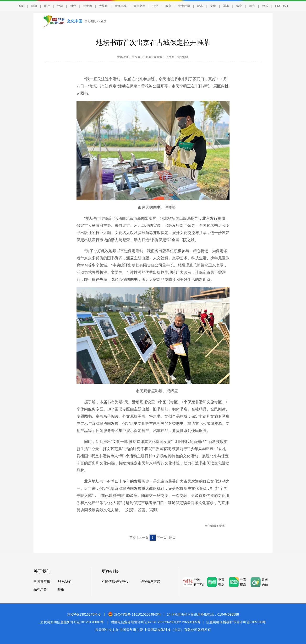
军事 (226, 6)
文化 (213, 6)
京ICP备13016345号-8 (84, 614)
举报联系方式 (150, 582)
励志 (200, 6)
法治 (155, 6)
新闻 (34, 6)
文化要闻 (90, 21)
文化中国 (75, 21)
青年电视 (121, 6)
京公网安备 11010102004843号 (135, 614)
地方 (252, 6)
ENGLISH (281, 6)
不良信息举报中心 (115, 582)
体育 (239, 6)
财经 (73, 6)
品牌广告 (40, 589)
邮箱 (61, 589)
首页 (21, 6)
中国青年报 (42, 582)
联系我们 (65, 582)
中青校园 (184, 6)
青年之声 (139, 6)
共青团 (87, 6)
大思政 (103, 6)
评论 (60, 6)
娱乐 (265, 6)
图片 (47, 6)
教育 (168, 6)
